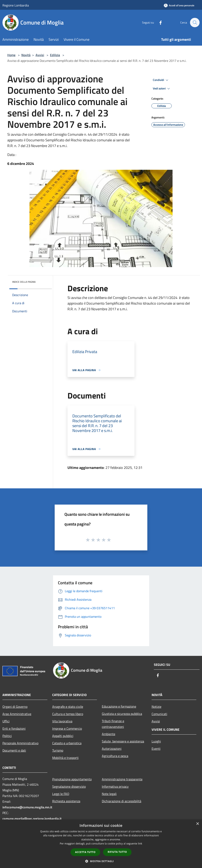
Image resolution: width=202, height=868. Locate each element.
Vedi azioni (162, 89)
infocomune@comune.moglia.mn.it (27, 807)
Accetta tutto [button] (85, 852)
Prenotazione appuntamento (72, 779)
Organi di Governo (15, 707)
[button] (101, 861)
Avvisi (40, 55)
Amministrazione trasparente (122, 779)
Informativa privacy (115, 786)
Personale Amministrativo (20, 743)
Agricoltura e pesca (115, 756)
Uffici (6, 721)
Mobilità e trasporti (65, 758)
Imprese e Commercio (67, 728)
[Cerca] (195, 23)
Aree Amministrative (17, 714)
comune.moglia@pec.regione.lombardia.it (32, 819)
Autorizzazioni (112, 749)
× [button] (197, 824)
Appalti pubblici (63, 736)
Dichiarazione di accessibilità (122, 801)
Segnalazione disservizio (69, 786)
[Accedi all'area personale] (179, 5)
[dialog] (101, 844)
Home (11, 55)
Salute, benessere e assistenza (123, 741)
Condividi (161, 80)
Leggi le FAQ (61, 794)
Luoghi (156, 741)
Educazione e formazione (119, 706)
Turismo (58, 750)
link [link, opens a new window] (140, 844)
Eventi (156, 749)
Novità (26, 55)
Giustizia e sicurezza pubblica (122, 714)
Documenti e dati (14, 750)
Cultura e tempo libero (68, 714)
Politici (7, 736)
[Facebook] (159, 22)
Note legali (109, 794)
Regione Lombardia (16, 5)
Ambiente (109, 734)
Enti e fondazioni (14, 728)
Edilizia (55, 55)
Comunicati (159, 714)
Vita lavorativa (62, 721)
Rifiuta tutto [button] (117, 852)
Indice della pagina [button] (24, 282)
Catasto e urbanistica (67, 743)
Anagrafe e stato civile (68, 707)
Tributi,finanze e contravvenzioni (113, 724)
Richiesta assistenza (66, 801)
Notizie (156, 707)
